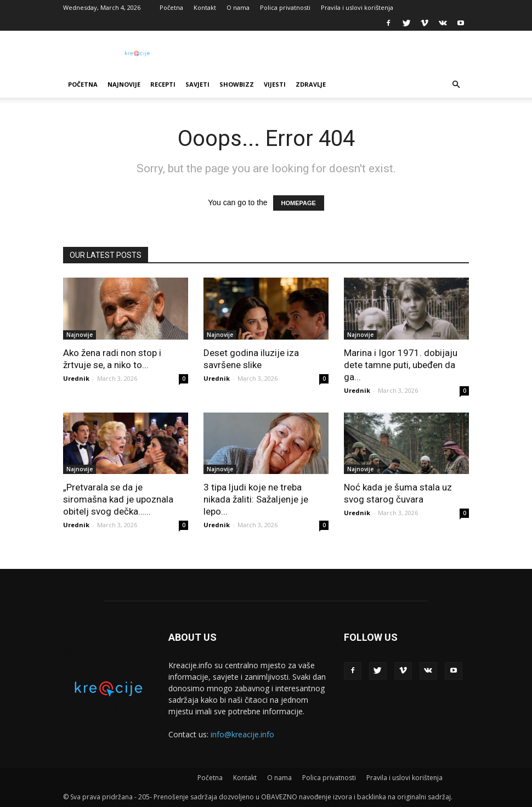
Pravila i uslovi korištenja (357, 7)
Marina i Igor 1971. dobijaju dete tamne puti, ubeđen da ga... (401, 365)
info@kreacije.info (242, 734)
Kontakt (205, 7)
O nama (238, 7)
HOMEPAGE (299, 203)
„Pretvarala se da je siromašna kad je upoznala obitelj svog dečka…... (118, 499)
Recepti (163, 84)
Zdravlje (311, 84)
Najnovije (124, 84)
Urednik (76, 378)
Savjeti (197, 84)
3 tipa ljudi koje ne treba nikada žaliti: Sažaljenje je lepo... (256, 499)
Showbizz (237, 84)
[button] (456, 85)
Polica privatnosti (285, 7)
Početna (171, 7)
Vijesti (275, 84)
